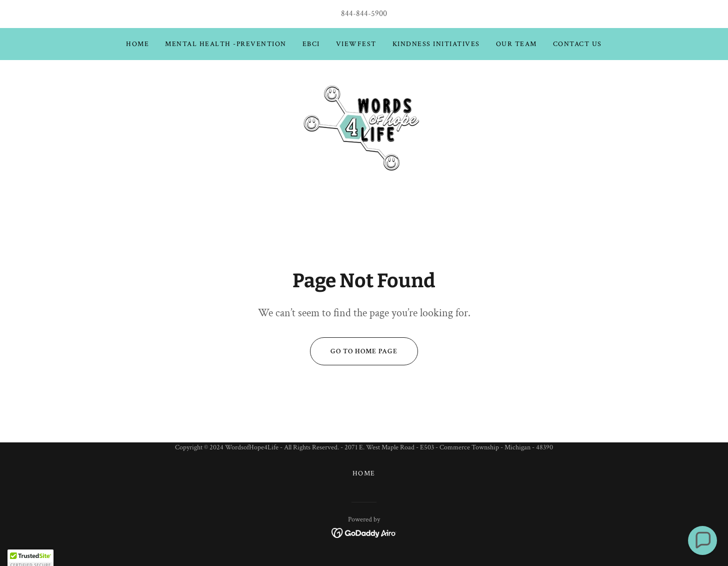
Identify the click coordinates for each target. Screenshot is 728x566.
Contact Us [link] (577, 44)
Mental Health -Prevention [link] (225, 44)
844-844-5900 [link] (364, 14)
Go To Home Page (354, 351)
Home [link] (137, 44)
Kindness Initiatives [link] (436, 44)
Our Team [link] (516, 44)
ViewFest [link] (356, 44)
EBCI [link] (311, 44)
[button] (702, 540)
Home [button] (364, 473)
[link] (364, 125)
